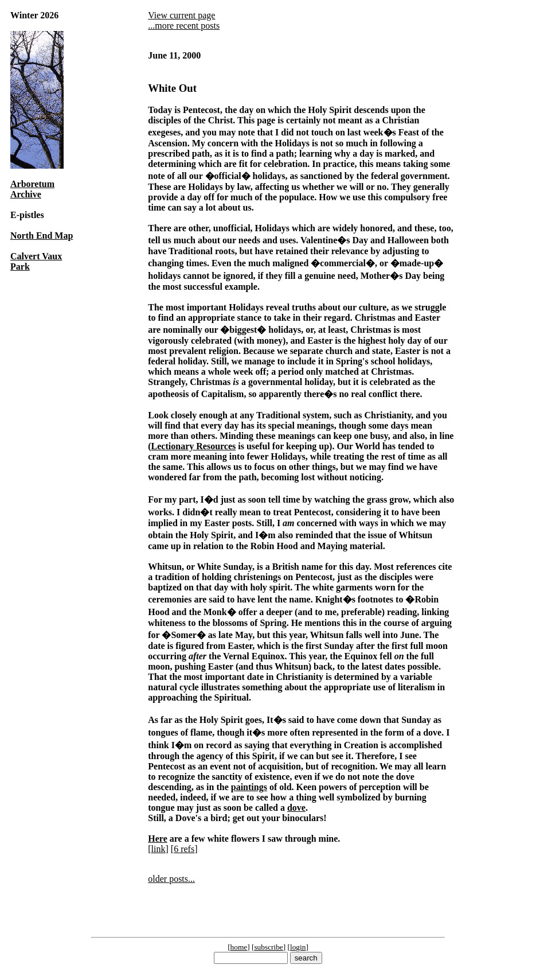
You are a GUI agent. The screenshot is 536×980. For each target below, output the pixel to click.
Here (157, 839)
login (298, 947)
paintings (249, 787)
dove (296, 808)
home (239, 947)
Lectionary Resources (194, 446)
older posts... (171, 879)
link (159, 849)
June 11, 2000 (174, 55)
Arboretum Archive (32, 189)
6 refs (184, 849)
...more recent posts (184, 26)
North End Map (42, 236)
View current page (181, 15)
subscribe (268, 947)
